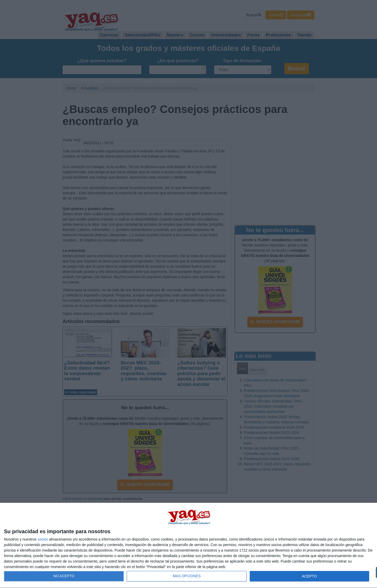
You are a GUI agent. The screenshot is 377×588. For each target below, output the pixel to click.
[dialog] (188, 546)
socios (43, 539)
